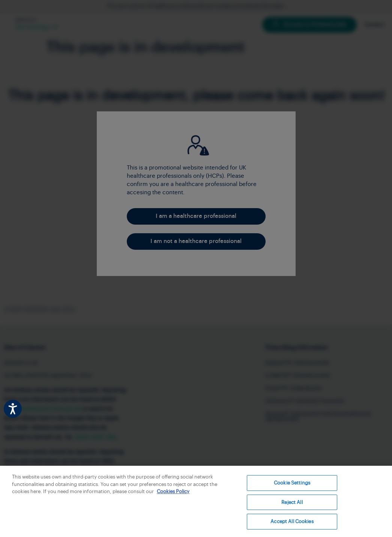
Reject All (292, 502)
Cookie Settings (292, 483)
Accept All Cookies (292, 521)
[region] (196, 501)
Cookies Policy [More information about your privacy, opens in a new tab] (173, 491)
